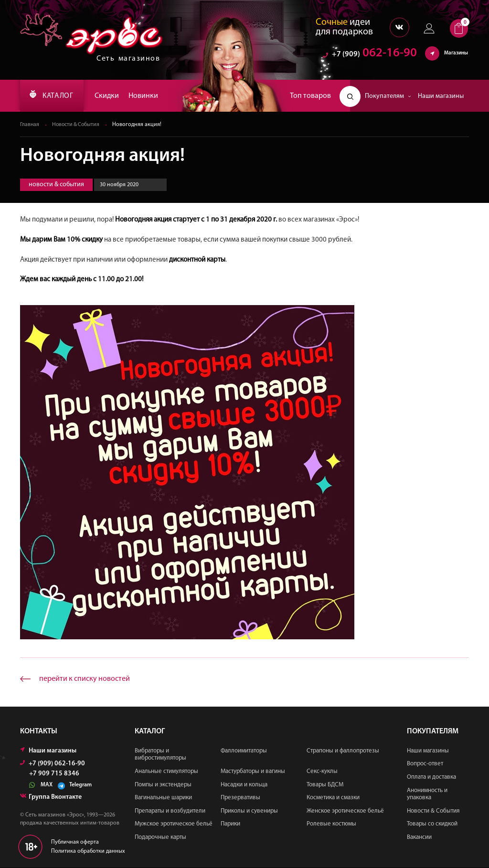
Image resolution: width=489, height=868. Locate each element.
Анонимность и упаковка (427, 795)
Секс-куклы (322, 772)
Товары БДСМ (325, 785)
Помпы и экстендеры (163, 785)
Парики (230, 824)
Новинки (149, 96)
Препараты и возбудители (170, 811)
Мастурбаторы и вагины (253, 772)
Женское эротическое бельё (345, 811)
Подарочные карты (160, 838)
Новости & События (77, 125)
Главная (30, 125)
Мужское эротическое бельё (174, 824)
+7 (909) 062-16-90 (53, 764)
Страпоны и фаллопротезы (343, 751)
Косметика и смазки (333, 798)
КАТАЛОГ (54, 96)
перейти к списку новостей (85, 679)
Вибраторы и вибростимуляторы (160, 755)
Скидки (112, 96)
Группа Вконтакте (51, 798)
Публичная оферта (75, 843)
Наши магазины (441, 96)
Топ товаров (310, 96)
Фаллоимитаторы (244, 751)
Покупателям (388, 96)
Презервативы (240, 798)
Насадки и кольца (244, 785)
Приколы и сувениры (249, 811)
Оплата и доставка (431, 778)
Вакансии (419, 838)
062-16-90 (370, 55)
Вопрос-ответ (425, 764)
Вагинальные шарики (163, 798)
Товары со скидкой (432, 824)
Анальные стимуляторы (166, 772)
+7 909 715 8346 (54, 774)
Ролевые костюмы (331, 824)
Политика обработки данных (88, 852)
